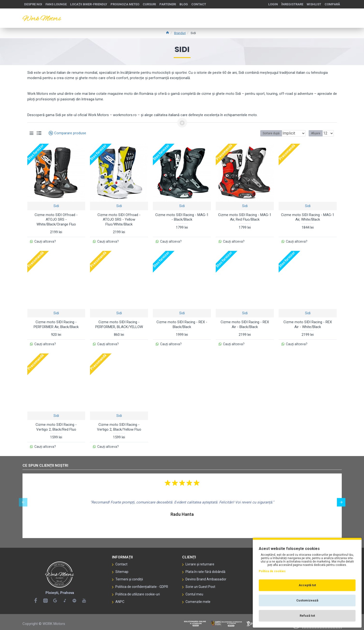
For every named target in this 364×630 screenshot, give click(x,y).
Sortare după (256, 133)
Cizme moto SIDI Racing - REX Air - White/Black (308, 323)
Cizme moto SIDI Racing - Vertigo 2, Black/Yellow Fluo (119, 425)
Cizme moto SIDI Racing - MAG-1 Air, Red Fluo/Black (245, 217)
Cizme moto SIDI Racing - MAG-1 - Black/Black (182, 217)
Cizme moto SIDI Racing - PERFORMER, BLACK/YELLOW (119, 323)
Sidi (56, 206)
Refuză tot (307, 616)
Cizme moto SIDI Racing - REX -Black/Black (182, 323)
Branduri (180, 33)
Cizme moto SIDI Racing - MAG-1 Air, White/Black (308, 217)
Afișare (317, 133)
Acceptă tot (307, 585)
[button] (23, 499)
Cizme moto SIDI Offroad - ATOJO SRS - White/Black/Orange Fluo (56, 220)
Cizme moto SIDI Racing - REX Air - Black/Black (245, 323)
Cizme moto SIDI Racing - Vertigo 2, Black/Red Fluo (56, 425)
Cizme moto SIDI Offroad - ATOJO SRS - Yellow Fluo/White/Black (119, 220)
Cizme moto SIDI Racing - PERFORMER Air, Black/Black (56, 323)
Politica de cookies (272, 571)
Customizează (307, 600)
